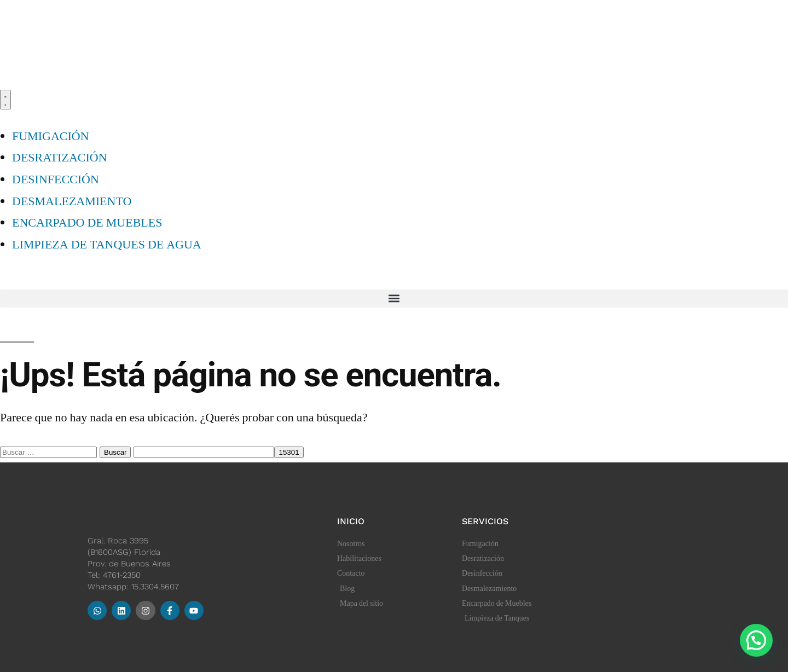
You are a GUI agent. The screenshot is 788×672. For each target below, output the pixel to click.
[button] (394, 299)
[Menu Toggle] (5, 100)
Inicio (351, 521)
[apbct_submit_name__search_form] (289, 452)
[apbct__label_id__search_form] (204, 452)
